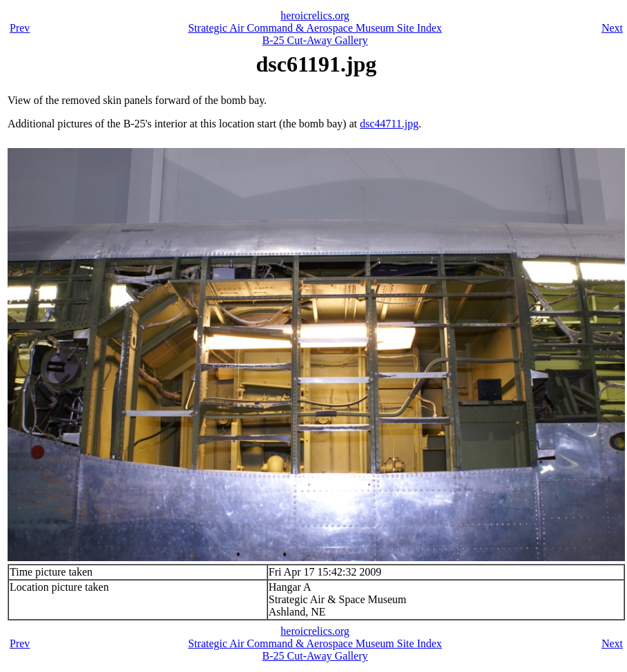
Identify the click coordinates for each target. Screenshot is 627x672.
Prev (20, 28)
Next (612, 28)
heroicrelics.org (315, 15)
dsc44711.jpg (389, 124)
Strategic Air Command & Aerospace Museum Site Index (315, 28)
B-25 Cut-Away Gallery (315, 40)
